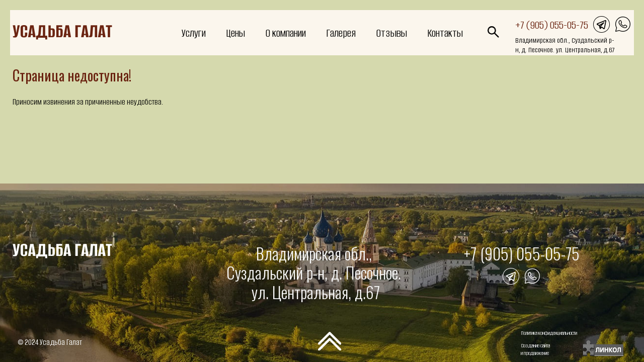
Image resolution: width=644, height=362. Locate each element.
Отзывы (391, 33)
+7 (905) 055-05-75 (552, 25)
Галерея (341, 33)
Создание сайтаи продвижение (535, 349)
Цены (235, 33)
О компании (286, 33)
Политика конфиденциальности (549, 333)
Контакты (445, 33)
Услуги (194, 33)
